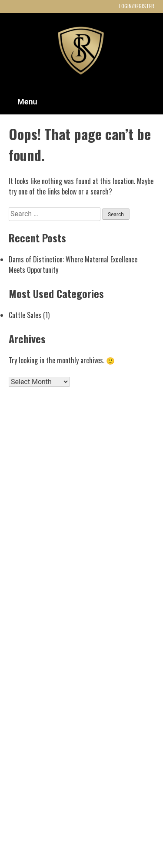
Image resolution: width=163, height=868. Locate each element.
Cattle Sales (25, 315)
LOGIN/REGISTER (137, 6)
